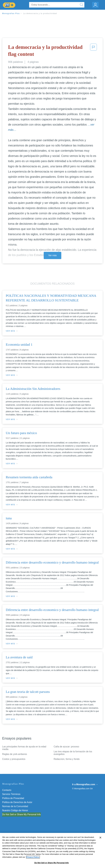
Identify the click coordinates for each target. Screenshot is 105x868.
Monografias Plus (11, 13)
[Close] (100, 848)
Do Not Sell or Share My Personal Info (21, 814)
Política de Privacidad (13, 798)
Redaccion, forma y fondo (67, 759)
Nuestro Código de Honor (15, 810)
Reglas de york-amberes (15, 754)
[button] (93, 51)
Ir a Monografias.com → (85, 784)
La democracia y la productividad (40, 13)
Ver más (52, 255)
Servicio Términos (11, 794)
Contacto (7, 790)
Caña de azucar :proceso (66, 747)
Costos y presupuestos (14, 759)
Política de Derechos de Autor (17, 802)
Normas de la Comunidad (15, 806)
